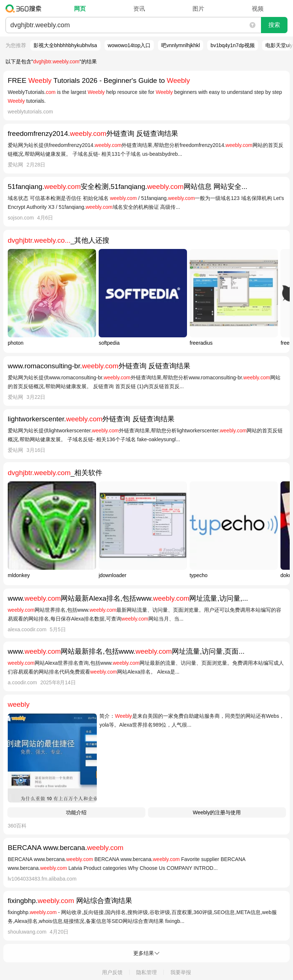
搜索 (274, 25)
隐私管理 (146, 972)
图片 (198, 9)
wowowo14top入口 (129, 45)
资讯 (139, 9)
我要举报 (181, 972)
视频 (258, 9)
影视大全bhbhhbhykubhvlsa (65, 45)
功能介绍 (76, 812)
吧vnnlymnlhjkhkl (181, 45)
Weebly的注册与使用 (217, 812)
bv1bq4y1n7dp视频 (233, 45)
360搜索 (25, 8)
